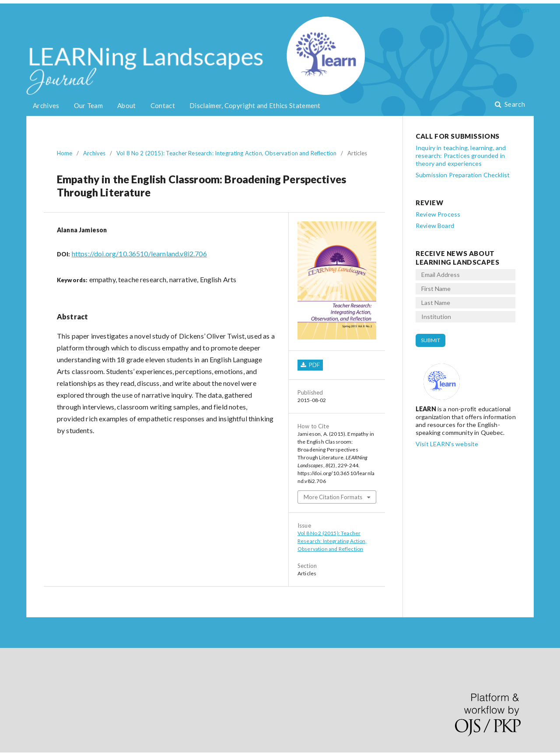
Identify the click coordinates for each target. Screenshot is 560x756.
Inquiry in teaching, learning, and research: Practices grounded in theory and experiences (461, 156)
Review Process (438, 214)
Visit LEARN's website (447, 444)
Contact (163, 105)
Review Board (435, 226)
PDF (313, 365)
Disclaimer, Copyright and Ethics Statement (255, 105)
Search (514, 104)
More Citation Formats (333, 497)
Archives (46, 105)
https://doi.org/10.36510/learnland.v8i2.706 (139, 254)
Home (65, 153)
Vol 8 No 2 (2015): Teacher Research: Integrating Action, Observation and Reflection (226, 153)
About (127, 105)
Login (522, 10)
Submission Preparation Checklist (463, 175)
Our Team (88, 105)
